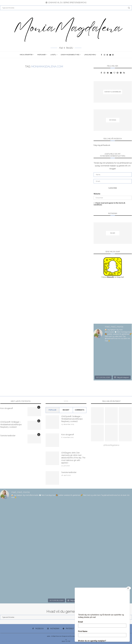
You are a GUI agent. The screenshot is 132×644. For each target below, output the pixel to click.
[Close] (129, 588)
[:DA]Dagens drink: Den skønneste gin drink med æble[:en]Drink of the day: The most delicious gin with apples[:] (73, 458)
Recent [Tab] (66, 410)
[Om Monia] (113, 120)
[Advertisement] (113, 301)
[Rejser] (113, 233)
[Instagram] (105, 55)
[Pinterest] (107, 55)
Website (97, 194)
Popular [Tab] (52, 410)
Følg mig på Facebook (102, 145)
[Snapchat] (113, 55)
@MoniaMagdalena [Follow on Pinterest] (111, 445)
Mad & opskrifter (26, 55)
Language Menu (90, 55)
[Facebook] (102, 55)
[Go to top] (66, 641)
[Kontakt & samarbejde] (113, 92)
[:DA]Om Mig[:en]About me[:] (70, 55)
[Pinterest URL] (97, 415)
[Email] (110, 55)
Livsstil (53, 55)
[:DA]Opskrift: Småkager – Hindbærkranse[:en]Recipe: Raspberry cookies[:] (11, 424)
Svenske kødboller (8, 436)
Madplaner (41, 55)
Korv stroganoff (7, 408)
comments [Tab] (80, 410)
